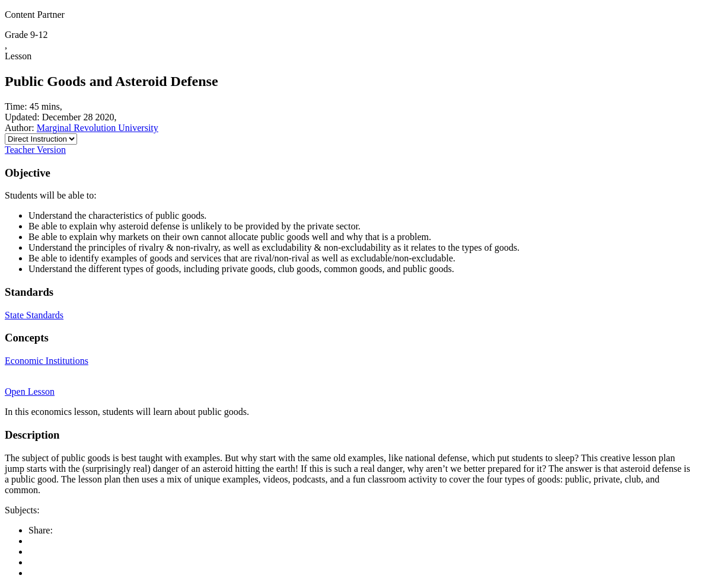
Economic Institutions (47, 361)
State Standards (34, 315)
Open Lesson (30, 392)
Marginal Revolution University (98, 128)
